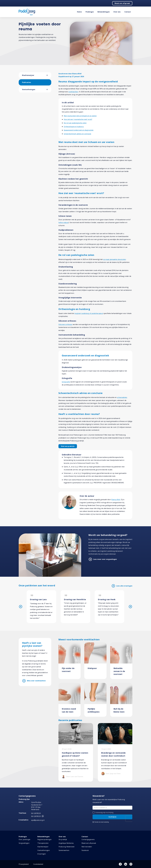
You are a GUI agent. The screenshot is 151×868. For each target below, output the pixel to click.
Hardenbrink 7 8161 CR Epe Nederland (37, 807)
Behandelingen (104, 12)
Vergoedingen (24, 843)
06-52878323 (36, 813)
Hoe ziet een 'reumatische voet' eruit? (78, 119)
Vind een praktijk (68, 446)
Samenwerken (64, 850)
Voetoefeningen (29, 89)
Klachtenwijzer (28, 75)
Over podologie (24, 839)
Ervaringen (42, 854)
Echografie (66, 382)
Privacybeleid (24, 864)
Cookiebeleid (38, 864)
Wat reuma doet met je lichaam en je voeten (80, 116)
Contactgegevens (88, 839)
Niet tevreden (87, 847)
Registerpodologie (44, 839)
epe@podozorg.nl (38, 820)
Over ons (117, 12)
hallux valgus (63, 222)
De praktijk (63, 839)
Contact (128, 12)
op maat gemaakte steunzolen (115, 259)
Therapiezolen (43, 843)
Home (79, 12)
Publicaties (27, 82)
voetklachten (73, 92)
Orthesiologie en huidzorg (74, 127)
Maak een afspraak (122, 3)
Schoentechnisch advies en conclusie (77, 134)
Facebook (85, 850)
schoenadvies (122, 397)
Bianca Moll (116, 500)
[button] (49, 75)
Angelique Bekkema (66, 843)
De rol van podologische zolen (75, 123)
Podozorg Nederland (66, 847)
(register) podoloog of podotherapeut (89, 313)
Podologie (90, 12)
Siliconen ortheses (65, 324)
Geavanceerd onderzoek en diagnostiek (79, 130)
